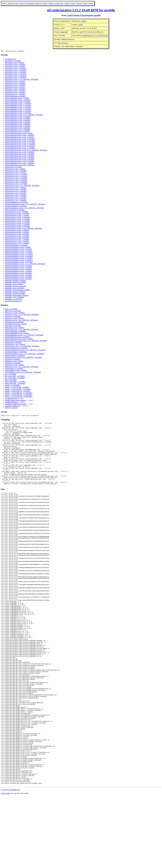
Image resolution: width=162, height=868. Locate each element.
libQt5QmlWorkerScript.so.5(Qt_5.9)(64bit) (20, 165)
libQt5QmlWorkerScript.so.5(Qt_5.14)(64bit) (20, 147)
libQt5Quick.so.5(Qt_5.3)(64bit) (16, 190)
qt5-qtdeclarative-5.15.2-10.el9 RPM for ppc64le (81, 10)
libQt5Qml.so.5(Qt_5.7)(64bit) (15, 91)
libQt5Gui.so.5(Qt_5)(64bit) (14, 319)
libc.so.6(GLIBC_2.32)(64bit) (15, 378)
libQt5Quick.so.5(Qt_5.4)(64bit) (16, 191)
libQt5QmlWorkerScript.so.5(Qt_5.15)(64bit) (20, 149)
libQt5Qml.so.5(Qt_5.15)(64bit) (16, 78)
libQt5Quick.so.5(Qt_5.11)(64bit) (16, 177)
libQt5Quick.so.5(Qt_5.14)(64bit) (16, 182)
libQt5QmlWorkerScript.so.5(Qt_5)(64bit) (19, 134)
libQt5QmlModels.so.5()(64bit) (15, 96)
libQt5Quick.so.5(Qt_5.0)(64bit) (16, 171)
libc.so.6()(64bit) (11, 375)
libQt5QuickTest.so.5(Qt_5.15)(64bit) (18, 227)
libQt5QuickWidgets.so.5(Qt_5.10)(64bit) (19, 253)
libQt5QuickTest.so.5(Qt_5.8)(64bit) (17, 242)
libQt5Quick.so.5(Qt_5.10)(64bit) (16, 175)
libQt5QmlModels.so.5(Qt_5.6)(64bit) (18, 124)
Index (4, 3)
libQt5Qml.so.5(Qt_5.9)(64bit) (15, 95)
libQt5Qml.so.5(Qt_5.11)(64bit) (16, 70)
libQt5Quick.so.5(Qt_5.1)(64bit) (16, 173)
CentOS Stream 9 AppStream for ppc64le (84, 15)
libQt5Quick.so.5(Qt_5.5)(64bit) (16, 193)
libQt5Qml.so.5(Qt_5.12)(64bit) (16, 72)
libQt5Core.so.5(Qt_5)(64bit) (15, 313)
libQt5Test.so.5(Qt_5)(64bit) (14, 365)
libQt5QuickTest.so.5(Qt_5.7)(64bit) (17, 240)
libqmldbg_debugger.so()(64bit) (16, 281)
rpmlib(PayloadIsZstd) (12, 406)
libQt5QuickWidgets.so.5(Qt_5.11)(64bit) (19, 255)
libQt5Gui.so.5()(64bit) (13, 317)
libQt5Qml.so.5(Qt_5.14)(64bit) (16, 76)
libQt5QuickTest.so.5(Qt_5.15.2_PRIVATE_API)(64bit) (24, 229)
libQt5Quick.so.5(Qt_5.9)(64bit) (16, 201)
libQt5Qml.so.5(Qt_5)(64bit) (15, 63)
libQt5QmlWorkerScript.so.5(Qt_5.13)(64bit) (20, 145)
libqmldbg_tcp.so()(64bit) (14, 299)
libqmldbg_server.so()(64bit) (14, 298)
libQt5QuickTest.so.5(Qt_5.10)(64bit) (18, 218)
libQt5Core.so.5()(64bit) (13, 311)
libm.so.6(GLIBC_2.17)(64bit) (15, 382)
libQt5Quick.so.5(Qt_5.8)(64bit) (16, 199)
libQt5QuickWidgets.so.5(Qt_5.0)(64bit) (18, 249)
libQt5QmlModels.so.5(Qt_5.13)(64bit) (18, 110)
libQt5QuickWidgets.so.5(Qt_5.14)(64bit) (19, 260)
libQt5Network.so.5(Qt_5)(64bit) (16, 324)
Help (85, 3)
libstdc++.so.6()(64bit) (12, 386)
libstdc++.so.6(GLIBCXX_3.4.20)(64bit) (19, 395)
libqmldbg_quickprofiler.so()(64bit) (17, 296)
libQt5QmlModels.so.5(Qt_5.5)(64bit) (18, 123)
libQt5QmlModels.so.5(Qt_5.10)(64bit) (18, 104)
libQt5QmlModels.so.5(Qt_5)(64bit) (17, 98)
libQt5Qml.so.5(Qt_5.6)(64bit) (15, 89)
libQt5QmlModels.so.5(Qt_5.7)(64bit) (18, 126)
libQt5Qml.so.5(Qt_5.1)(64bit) (15, 67)
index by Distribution (27, 3)
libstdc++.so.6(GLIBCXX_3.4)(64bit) (18, 391)
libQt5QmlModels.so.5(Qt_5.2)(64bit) (18, 117)
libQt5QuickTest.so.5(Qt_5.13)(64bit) (18, 223)
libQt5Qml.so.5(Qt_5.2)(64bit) (15, 82)
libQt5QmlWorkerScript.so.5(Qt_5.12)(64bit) (20, 143)
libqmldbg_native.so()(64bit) (15, 288)
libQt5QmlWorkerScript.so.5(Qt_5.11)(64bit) (20, 141)
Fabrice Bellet (5, 865)
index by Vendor (41, 3)
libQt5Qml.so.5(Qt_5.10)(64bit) (16, 69)
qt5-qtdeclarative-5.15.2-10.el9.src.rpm (95, 36)
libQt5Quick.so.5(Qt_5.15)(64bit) (16, 184)
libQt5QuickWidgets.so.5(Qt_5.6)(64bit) (18, 273)
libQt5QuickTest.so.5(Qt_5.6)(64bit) (17, 238)
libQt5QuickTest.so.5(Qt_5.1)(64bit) (17, 216)
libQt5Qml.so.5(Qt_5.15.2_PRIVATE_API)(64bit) (22, 80)
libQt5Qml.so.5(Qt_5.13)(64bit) (16, 74)
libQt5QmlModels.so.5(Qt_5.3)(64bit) (18, 119)
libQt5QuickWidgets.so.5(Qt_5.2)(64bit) (18, 266)
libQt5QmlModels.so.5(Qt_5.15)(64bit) (18, 113)
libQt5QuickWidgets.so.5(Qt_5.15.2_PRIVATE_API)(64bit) (25, 264)
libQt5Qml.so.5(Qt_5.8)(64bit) (15, 93)
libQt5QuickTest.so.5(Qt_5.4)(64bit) (17, 234)
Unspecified (63, 32)
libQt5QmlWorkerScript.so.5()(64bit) (17, 132)
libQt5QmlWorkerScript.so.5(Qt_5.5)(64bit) (20, 158)
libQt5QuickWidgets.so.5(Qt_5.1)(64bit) (18, 251)
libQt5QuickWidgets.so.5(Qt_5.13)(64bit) (19, 259)
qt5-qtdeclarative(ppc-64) (13, 301)
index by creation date (56, 3)
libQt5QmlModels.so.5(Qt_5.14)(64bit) (18, 111)
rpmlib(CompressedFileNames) (15, 401)
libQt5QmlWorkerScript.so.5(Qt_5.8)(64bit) (20, 164)
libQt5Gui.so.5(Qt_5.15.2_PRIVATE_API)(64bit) (21, 320)
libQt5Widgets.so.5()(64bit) (14, 369)
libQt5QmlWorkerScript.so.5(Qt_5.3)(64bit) (20, 154)
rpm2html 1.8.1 (15, 862)
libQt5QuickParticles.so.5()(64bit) (16, 203)
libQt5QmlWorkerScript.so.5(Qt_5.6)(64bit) (20, 160)
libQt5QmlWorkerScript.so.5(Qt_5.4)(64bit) (20, 156)
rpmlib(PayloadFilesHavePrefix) (16, 404)
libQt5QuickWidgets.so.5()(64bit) (16, 245)
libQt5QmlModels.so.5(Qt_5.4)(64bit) (18, 121)
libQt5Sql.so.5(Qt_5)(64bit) (14, 361)
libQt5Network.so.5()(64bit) (14, 322)
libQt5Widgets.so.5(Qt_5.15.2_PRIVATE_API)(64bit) (23, 373)
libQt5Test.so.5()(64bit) (13, 363)
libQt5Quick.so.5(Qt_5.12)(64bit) (16, 178)
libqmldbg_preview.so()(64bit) (15, 292)
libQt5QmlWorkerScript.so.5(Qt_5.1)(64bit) (20, 137)
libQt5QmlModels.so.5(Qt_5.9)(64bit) (18, 130)
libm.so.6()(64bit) (11, 380)
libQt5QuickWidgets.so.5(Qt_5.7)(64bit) (18, 275)
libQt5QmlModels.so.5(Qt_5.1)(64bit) (18, 102)
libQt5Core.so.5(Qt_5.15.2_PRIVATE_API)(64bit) (22, 315)
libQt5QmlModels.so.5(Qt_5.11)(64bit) (18, 106)
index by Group (13, 3)
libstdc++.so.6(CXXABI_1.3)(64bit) (17, 388)
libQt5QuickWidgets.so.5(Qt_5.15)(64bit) (19, 262)
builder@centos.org (68, 39)
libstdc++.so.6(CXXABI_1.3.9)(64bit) (18, 389)
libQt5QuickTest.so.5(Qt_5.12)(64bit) (18, 221)
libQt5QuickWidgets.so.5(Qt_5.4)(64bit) (18, 270)
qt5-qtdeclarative (11, 59)
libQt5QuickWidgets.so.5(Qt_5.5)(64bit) (18, 272)
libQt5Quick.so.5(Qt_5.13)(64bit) (16, 180)
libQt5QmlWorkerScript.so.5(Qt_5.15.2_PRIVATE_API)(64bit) (26, 150)
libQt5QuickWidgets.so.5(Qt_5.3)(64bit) (18, 268)
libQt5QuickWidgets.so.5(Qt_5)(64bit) (18, 247)
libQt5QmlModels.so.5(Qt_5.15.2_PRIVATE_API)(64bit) (24, 115)
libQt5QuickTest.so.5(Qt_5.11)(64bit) (17, 219)
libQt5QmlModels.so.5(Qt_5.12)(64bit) (18, 108)
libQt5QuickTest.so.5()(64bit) (15, 210)
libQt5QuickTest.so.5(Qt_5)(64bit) (16, 212)
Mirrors (80, 3)
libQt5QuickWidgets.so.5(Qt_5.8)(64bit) (18, 277)
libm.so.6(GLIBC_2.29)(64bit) (15, 384)
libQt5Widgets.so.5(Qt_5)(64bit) (16, 371)
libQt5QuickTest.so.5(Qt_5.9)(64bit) (17, 244)
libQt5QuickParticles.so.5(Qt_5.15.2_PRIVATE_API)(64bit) (25, 205)
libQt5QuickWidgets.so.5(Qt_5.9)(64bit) (18, 279)
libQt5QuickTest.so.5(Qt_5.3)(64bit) (17, 232)
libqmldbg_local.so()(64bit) (14, 285)
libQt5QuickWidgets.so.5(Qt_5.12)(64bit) (19, 257)
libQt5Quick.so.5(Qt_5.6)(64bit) (16, 195)
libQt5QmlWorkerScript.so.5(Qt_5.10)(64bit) (20, 139)
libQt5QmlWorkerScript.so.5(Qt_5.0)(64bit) (20, 136)
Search (91, 3)
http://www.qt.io (63, 43)
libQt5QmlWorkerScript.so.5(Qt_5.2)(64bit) (20, 152)
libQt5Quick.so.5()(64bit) (13, 167)
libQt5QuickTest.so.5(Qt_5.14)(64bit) (18, 225)
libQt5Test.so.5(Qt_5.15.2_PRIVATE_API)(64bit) (22, 367)
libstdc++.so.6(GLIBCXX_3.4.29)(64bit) (19, 397)
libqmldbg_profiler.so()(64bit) (15, 294)
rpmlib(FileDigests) (11, 402)
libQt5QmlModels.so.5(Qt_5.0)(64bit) (18, 100)
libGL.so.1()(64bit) (11, 309)
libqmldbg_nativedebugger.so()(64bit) (18, 290)
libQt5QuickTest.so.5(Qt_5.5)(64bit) (17, 236)
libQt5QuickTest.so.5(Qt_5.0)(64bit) (17, 214)
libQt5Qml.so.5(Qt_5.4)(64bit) (15, 85)
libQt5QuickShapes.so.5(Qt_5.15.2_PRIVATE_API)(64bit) (25, 208)
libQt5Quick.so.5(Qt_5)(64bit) (15, 169)
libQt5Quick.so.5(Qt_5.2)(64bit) (16, 188)
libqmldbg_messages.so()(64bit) (16, 286)
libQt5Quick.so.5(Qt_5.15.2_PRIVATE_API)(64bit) (22, 186)
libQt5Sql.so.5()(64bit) (13, 360)
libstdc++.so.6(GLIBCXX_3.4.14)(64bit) (19, 393)
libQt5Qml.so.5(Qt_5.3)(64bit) (15, 83)
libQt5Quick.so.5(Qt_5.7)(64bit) (16, 197)
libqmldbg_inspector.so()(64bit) (15, 283)
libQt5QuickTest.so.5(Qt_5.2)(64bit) (17, 231)
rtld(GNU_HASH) (11, 408)
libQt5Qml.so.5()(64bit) (13, 61)
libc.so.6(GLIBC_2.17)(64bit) (15, 376)
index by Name (70, 3)
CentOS (84, 21)
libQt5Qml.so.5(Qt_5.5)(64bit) (15, 87)
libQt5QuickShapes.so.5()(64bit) (16, 206)
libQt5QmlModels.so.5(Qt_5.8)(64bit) (18, 128)
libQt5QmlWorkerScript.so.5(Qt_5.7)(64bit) (20, 162)
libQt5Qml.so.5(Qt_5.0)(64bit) (15, 65)
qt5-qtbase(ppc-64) (11, 399)
